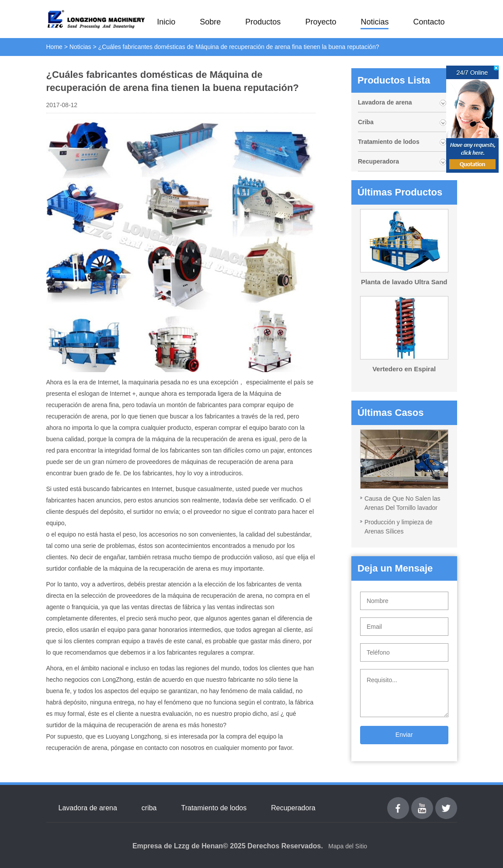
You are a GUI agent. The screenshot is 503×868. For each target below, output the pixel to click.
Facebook (398, 802)
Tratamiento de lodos (389, 142)
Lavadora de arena (385, 102)
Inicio (166, 22)
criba (149, 808)
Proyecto (321, 22)
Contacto (429, 22)
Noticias (375, 22)
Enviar (404, 735)
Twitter (446, 802)
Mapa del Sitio (348, 846)
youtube (422, 802)
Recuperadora (378, 161)
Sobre (210, 22)
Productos (263, 22)
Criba (366, 122)
